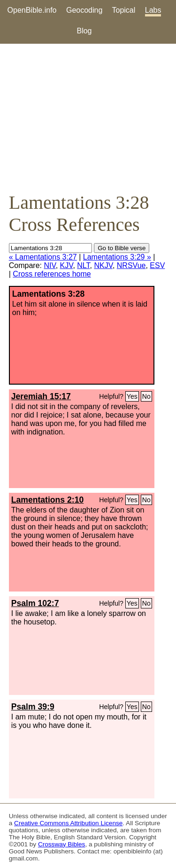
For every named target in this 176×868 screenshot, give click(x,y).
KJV (67, 265)
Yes (132, 396)
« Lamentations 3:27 (43, 257)
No (146, 396)
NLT (83, 265)
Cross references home (52, 274)
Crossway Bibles (61, 844)
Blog (84, 31)
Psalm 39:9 (33, 707)
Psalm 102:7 (35, 603)
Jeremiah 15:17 (41, 396)
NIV (50, 265)
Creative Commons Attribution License (68, 823)
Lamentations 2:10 (47, 500)
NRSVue (131, 265)
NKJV (103, 265)
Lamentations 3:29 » (117, 257)
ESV (157, 265)
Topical (124, 10)
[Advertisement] (88, 118)
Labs (153, 10)
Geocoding (84, 10)
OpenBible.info (32, 10)
